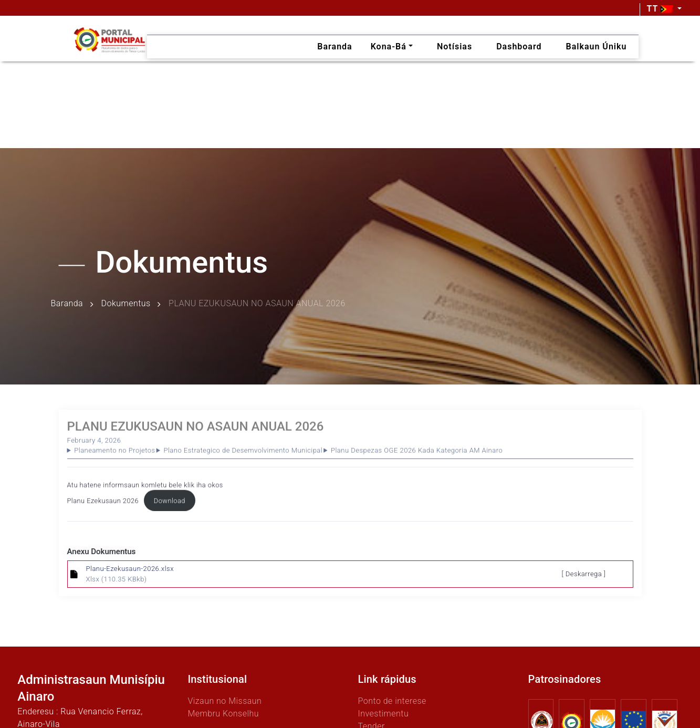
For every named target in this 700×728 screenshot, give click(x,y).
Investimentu (383, 714)
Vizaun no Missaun (224, 701)
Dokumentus (126, 304)
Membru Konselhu (223, 714)
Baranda (67, 304)
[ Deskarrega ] (584, 574)
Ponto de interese (392, 701)
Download (170, 503)
